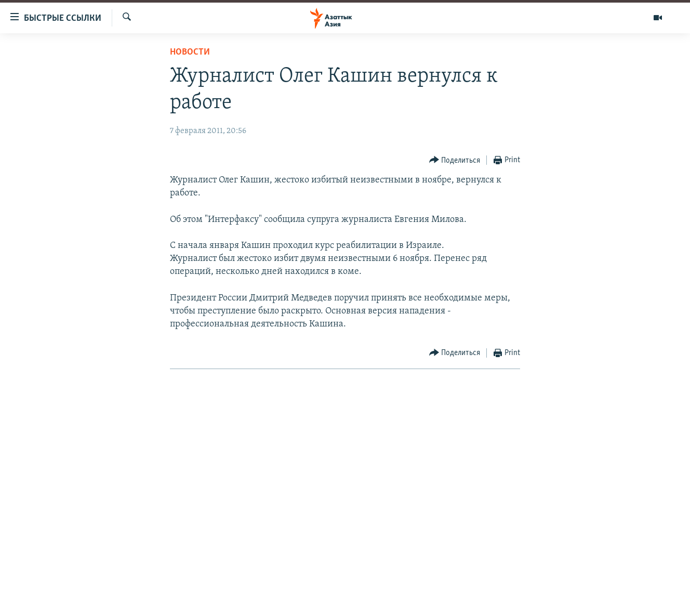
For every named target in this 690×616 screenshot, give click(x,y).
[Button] (455, 160)
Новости (190, 52)
